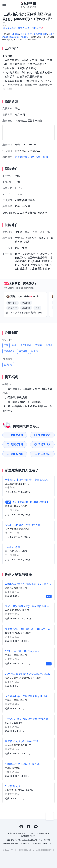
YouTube (36, 827)
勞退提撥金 (9, 351)
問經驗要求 (44, 435)
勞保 (6, 345)
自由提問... (44, 454)
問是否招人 (44, 444)
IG (21, 827)
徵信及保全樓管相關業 (37, 34)
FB (29, 827)
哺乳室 (35, 351)
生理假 (49, 345)
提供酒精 (8, 365)
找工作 (23, 34)
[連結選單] (4, 4)
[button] (14, 320)
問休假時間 (17, 435)
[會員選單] (53, 4)
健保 (14, 345)
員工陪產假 (26, 345)
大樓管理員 (21, 157)
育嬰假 (39, 345)
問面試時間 (17, 444)
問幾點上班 (17, 454)
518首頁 (15, 34)
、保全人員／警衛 (38, 157)
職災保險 (23, 351)
